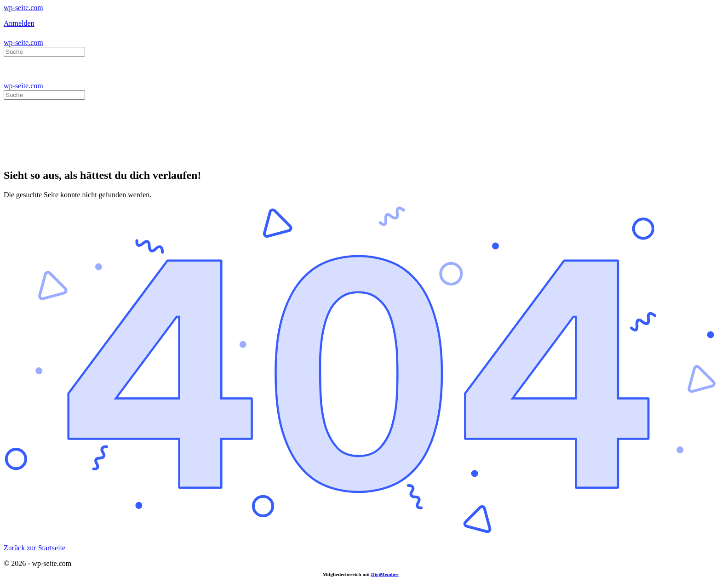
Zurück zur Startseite (34, 548)
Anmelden (19, 23)
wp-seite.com (23, 8)
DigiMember (385, 574)
